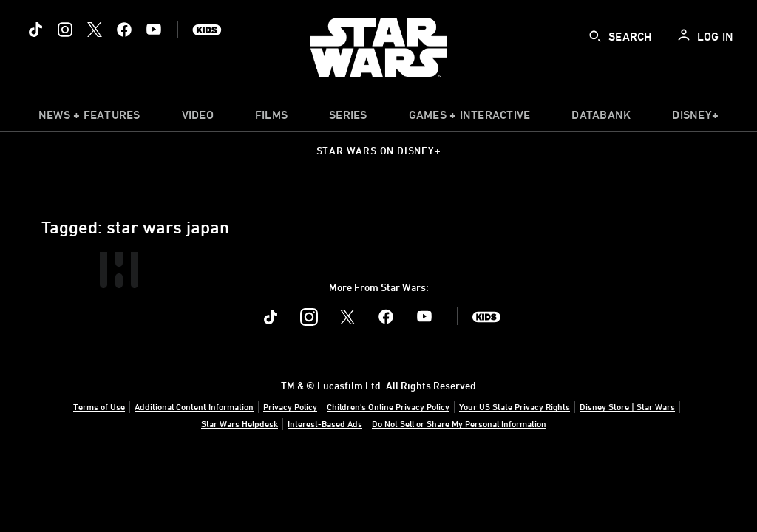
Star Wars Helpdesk (240, 423)
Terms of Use (99, 406)
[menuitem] (198, 118)
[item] (89, 118)
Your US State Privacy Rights (515, 406)
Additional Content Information (194, 406)
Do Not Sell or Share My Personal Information (459, 423)
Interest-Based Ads (325, 423)
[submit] (595, 36)
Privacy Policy (290, 406)
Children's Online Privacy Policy (388, 406)
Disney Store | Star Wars (627, 406)
